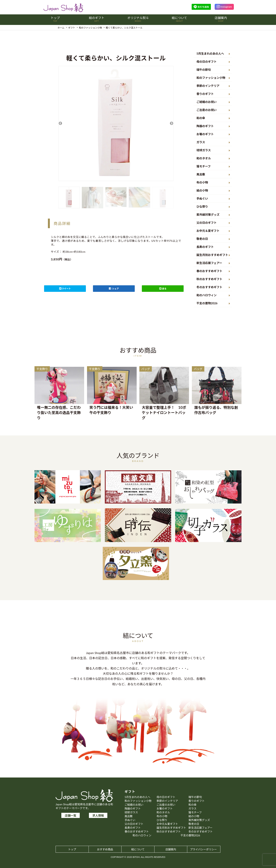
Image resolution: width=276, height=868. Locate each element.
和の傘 (201, 118)
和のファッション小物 (211, 78)
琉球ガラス (204, 150)
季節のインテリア (208, 86)
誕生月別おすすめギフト (212, 255)
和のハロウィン (207, 295)
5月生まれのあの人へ (210, 53)
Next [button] (172, 123)
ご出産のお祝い (207, 110)
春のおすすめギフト (209, 271)
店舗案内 (171, 849)
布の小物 (202, 182)
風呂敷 (201, 174)
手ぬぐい (202, 198)
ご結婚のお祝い (207, 102)
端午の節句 (204, 70)
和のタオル (204, 158)
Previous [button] (60, 123)
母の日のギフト (207, 62)
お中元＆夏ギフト (208, 231)
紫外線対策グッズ (208, 215)
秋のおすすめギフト (209, 279)
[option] (116, 123)
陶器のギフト (205, 126)
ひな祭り (202, 207)
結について (138, 849)
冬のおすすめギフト (209, 287)
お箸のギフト (205, 134)
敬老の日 (202, 239)
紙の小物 (202, 190)
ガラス (201, 142)
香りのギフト (205, 94)
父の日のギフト (207, 223)
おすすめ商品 (105, 849)
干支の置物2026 (207, 303)
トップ (72, 849)
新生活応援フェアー (209, 263)
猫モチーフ (204, 166)
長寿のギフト (205, 247)
